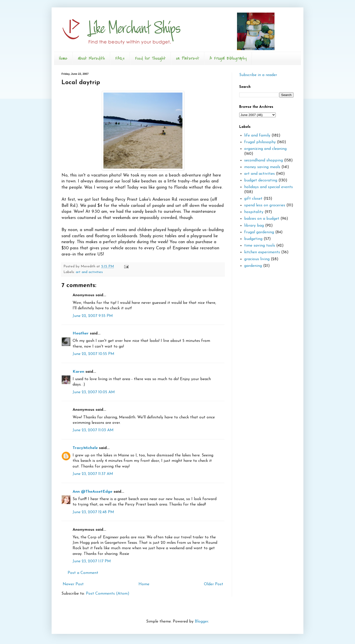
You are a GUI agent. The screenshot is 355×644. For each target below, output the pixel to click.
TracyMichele (85, 448)
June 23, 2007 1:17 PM (92, 561)
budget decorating (261, 180)
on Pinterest (188, 58)
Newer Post (73, 584)
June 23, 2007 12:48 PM (93, 512)
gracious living (257, 259)
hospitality (254, 212)
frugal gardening (259, 232)
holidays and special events (268, 187)
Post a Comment (83, 573)
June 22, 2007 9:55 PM (93, 316)
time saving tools (260, 246)
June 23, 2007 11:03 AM (93, 430)
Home (63, 58)
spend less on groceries (265, 205)
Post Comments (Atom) (108, 594)
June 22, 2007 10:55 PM (93, 354)
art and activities (89, 272)
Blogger (201, 622)
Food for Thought (150, 58)
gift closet (253, 199)
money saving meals (262, 167)
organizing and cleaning (265, 149)
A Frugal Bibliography (228, 58)
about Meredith (91, 58)
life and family (257, 136)
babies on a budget (262, 219)
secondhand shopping (264, 160)
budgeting (253, 239)
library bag (254, 226)
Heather (81, 333)
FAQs (120, 58)
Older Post (214, 584)
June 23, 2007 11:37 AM (93, 474)
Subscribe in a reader (258, 75)
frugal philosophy (260, 142)
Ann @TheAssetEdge (92, 492)
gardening (253, 266)
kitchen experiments (262, 252)
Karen (78, 372)
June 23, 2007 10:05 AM (94, 392)
